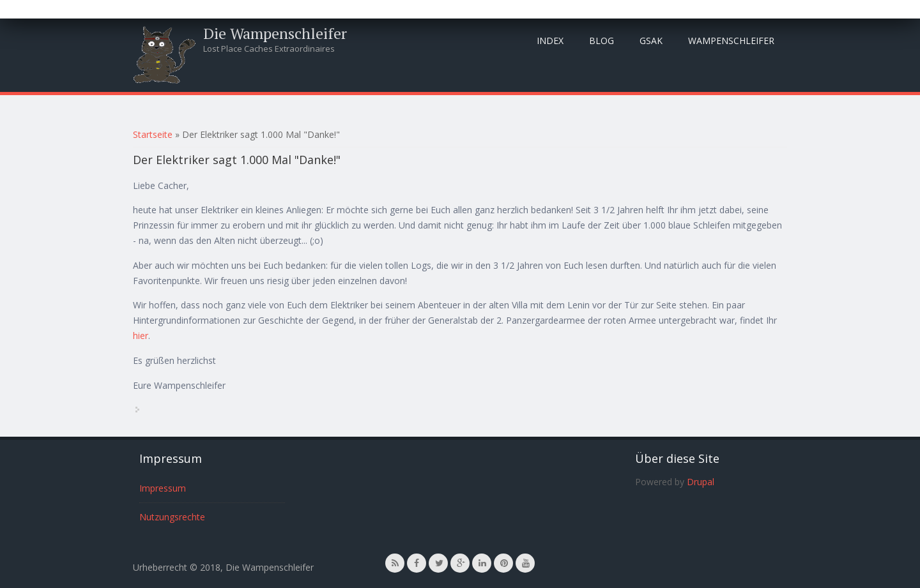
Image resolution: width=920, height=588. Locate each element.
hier (141, 335)
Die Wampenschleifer (275, 33)
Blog (602, 41)
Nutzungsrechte (172, 517)
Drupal (701, 482)
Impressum (163, 488)
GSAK (651, 41)
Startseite (153, 134)
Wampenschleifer (731, 41)
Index (550, 41)
